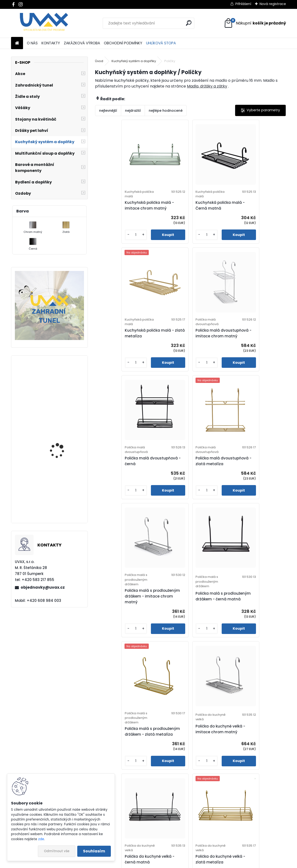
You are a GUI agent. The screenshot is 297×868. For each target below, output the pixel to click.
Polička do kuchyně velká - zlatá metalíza (252, 599)
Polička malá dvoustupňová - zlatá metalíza (254, 333)
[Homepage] (17, 43)
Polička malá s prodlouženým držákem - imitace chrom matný (124, 468)
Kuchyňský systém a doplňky (134, 61)
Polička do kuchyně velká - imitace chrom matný (125, 599)
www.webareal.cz (168, 863)
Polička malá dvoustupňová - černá (190, 333)
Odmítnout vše (57, 851)
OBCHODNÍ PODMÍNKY (123, 43)
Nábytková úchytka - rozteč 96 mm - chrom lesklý (62, 401)
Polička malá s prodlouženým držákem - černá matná (187, 468)
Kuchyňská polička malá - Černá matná (188, 205)
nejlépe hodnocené (166, 111)
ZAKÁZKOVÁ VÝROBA (82, 43)
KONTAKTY (51, 43)
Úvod (99, 61)
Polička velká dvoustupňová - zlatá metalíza (254, 731)
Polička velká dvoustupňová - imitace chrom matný (127, 731)
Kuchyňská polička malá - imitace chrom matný (125, 205)
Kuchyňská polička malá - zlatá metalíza (252, 205)
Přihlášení (243, 4)
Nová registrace (273, 4)
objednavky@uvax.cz (43, 587)
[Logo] (44, 23)
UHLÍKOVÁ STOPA (161, 43)
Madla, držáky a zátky (207, 86)
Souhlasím (94, 851)
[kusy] (110, 235)
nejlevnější (108, 111)
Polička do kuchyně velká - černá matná (189, 599)
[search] (189, 23)
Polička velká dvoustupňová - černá (190, 731)
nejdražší (133, 111)
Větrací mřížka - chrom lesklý (63, 501)
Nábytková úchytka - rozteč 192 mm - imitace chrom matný (63, 460)
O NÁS (32, 43)
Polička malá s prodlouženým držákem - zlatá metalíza (251, 468)
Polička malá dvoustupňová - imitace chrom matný (127, 333)
